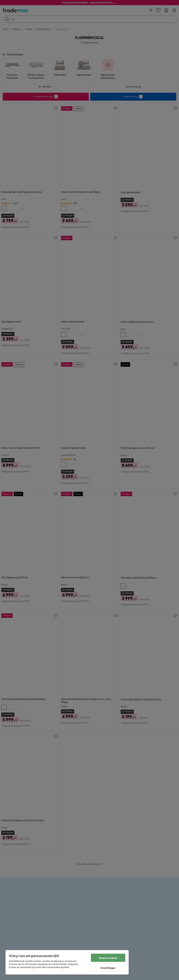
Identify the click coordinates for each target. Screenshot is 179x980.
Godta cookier (108, 958)
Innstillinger (108, 968)
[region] (67, 962)
